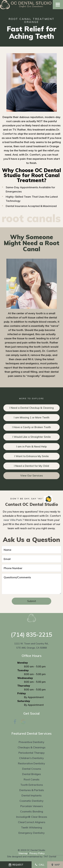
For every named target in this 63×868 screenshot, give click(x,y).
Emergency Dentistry (32, 833)
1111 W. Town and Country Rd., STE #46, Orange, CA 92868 (32, 646)
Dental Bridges (32, 774)
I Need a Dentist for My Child (32, 466)
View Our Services (32, 476)
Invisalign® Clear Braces (32, 817)
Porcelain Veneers (32, 806)
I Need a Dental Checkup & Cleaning (32, 408)
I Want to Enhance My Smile (32, 456)
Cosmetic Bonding (32, 811)
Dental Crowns (32, 769)
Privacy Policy (37, 853)
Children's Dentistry (32, 758)
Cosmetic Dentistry (32, 801)
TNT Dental (50, 856)
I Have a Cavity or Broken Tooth (32, 427)
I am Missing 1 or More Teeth (32, 417)
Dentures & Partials (32, 790)
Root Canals (32, 779)
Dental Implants (32, 795)
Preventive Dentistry (32, 742)
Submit (32, 601)
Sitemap (23, 853)
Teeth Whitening (32, 827)
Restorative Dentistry (32, 763)
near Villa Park (13, 520)
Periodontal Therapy (32, 753)
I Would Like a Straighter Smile (32, 437)
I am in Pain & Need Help (32, 447)
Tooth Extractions (32, 785)
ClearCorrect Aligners (32, 822)
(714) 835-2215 (32, 635)
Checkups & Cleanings (32, 747)
